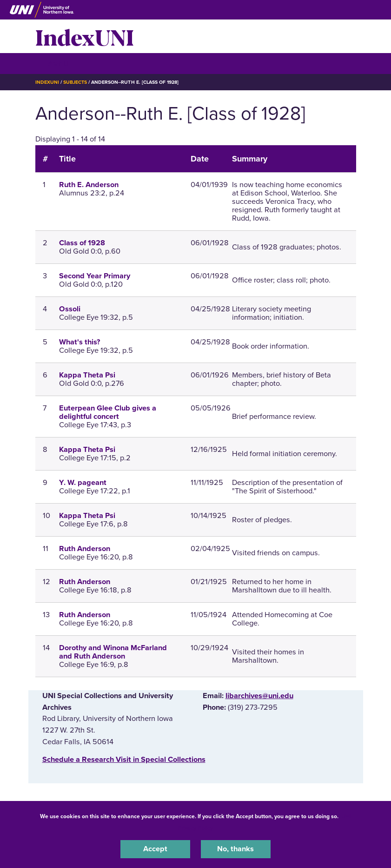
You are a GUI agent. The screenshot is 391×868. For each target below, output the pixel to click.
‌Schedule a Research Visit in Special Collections (124, 760)
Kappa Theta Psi (87, 375)
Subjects (75, 82)
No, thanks (235, 849)
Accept (155, 849)
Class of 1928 (82, 243)
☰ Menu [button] (52, 63)
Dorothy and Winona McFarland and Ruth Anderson (113, 652)
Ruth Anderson (85, 549)
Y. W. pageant (83, 483)
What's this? (80, 342)
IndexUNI (85, 36)
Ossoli (70, 309)
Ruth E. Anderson (89, 185)
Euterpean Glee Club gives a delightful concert (108, 412)
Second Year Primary (95, 276)
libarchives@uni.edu (259, 696)
